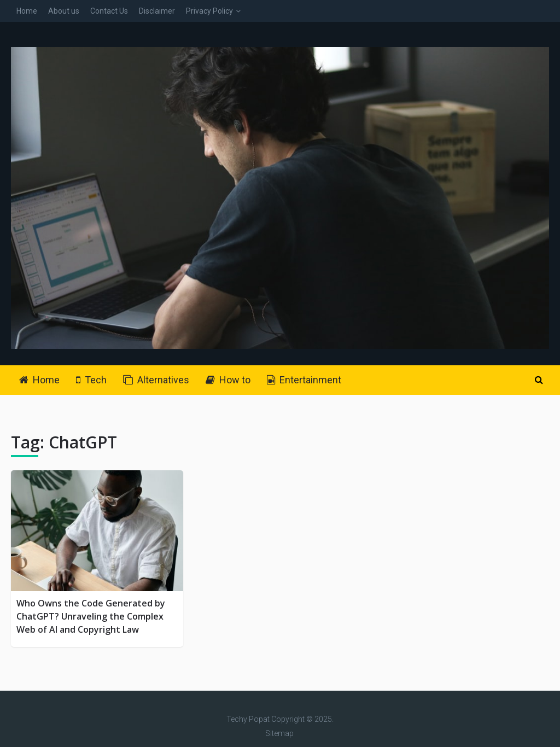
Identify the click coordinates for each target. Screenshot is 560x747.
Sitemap (279, 733)
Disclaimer (157, 11)
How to (228, 380)
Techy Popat (248, 719)
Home (27, 11)
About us (64, 11)
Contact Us (109, 11)
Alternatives (156, 380)
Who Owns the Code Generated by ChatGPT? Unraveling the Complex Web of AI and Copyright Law (91, 616)
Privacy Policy (209, 11)
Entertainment (304, 380)
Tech (91, 380)
